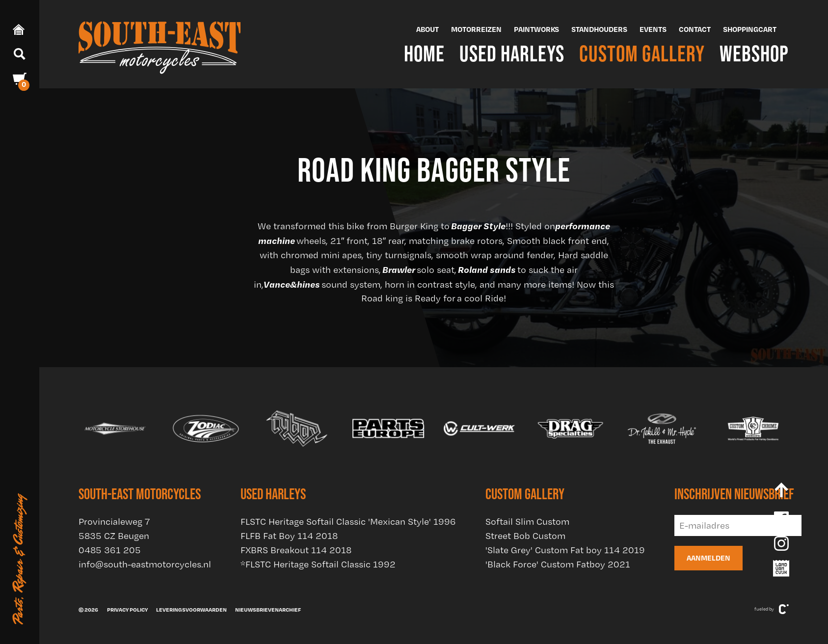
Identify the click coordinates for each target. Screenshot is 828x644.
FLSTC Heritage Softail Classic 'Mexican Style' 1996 (348, 522)
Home (424, 53)
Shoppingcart (750, 29)
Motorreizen (476, 29)
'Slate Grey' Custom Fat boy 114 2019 (565, 550)
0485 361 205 (110, 550)
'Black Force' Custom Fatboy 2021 (558, 564)
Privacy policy (127, 610)
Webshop (754, 53)
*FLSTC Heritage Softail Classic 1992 (318, 564)
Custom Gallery (642, 53)
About (427, 29)
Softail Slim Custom (527, 522)
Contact (695, 29)
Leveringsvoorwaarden (191, 610)
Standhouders (599, 29)
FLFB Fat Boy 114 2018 (289, 536)
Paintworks (536, 29)
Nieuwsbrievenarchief (268, 610)
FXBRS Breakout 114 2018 (296, 550)
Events (653, 29)
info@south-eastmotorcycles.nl (145, 564)
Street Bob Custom (525, 536)
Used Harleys (512, 53)
